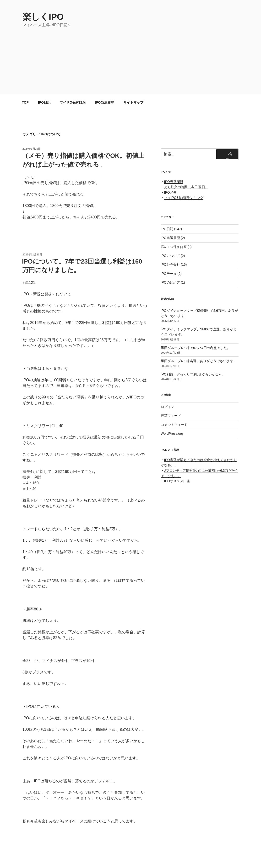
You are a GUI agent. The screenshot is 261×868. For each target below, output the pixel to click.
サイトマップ (133, 102)
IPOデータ (169, 274)
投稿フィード (171, 416)
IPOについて (170, 256)
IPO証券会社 (170, 265)
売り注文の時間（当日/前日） (186, 187)
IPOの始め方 (170, 282)
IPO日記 (44, 102)
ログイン (168, 407)
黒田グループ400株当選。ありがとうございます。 (199, 361)
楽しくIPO (43, 17)
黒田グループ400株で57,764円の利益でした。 (196, 348)
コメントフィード (174, 425)
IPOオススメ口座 (177, 481)
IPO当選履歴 (104, 102)
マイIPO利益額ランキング (184, 198)
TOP (25, 102)
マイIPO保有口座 (73, 102)
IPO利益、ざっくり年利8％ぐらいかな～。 (193, 374)
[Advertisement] (130, 64)
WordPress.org (172, 434)
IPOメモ (170, 192)
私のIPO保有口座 (174, 247)
